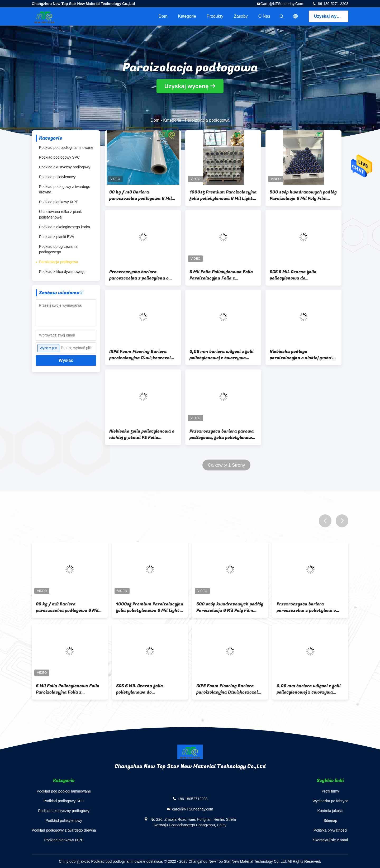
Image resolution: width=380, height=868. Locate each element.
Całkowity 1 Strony (227, 465)
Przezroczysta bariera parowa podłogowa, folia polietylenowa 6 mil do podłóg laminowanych (222, 434)
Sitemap (330, 820)
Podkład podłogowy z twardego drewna (65, 189)
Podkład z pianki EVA (57, 237)
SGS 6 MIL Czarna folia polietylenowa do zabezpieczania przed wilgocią (301, 275)
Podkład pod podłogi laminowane (66, 148)
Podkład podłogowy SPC (59, 157)
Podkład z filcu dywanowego (62, 272)
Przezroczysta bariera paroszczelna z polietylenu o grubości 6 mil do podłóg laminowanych (139, 275)
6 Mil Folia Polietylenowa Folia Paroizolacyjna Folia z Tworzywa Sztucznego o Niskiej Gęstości (222, 275)
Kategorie (187, 16)
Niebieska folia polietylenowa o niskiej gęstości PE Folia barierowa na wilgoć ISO (142, 434)
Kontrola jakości (331, 811)
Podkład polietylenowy (57, 177)
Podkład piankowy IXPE (59, 202)
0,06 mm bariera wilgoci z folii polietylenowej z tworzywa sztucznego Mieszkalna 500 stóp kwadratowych (222, 355)
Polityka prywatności (331, 830)
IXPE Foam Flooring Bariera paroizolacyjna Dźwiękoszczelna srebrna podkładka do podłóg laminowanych (143, 355)
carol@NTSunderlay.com (282, 4)
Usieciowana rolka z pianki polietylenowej (61, 214)
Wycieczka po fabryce (330, 801)
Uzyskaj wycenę (330, 16)
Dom (163, 16)
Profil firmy (330, 791)
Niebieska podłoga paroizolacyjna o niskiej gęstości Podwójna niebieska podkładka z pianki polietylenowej (303, 355)
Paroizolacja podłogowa (59, 262)
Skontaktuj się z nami (330, 840)
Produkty (215, 16)
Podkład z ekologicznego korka (65, 227)
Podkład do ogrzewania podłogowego (58, 249)
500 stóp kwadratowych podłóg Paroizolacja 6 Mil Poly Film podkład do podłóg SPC (303, 195)
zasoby (241, 16)
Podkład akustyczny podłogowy (65, 167)
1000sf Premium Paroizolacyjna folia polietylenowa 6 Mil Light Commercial (223, 195)
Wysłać (66, 360)
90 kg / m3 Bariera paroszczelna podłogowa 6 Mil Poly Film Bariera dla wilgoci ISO (143, 195)
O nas (264, 16)
